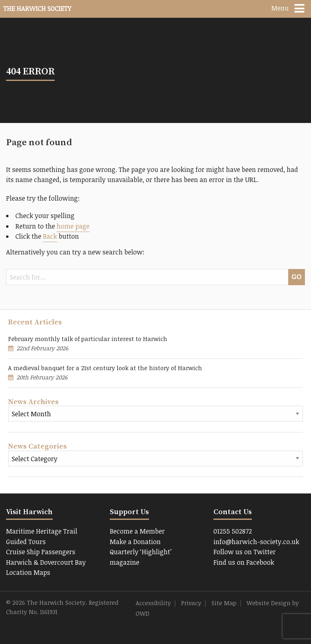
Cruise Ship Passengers (41, 552)
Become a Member (137, 531)
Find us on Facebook (244, 562)
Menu (280, 8)
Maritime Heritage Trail (42, 531)
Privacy (191, 603)
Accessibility (153, 603)
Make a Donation (135, 542)
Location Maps (28, 572)
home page (73, 226)
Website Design (269, 603)
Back (50, 236)
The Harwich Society (37, 8)
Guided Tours (26, 542)
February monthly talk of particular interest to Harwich (88, 339)
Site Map (224, 603)
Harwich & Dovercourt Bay (46, 562)
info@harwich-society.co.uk (256, 542)
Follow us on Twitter (245, 552)
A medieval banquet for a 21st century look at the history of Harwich (105, 368)
